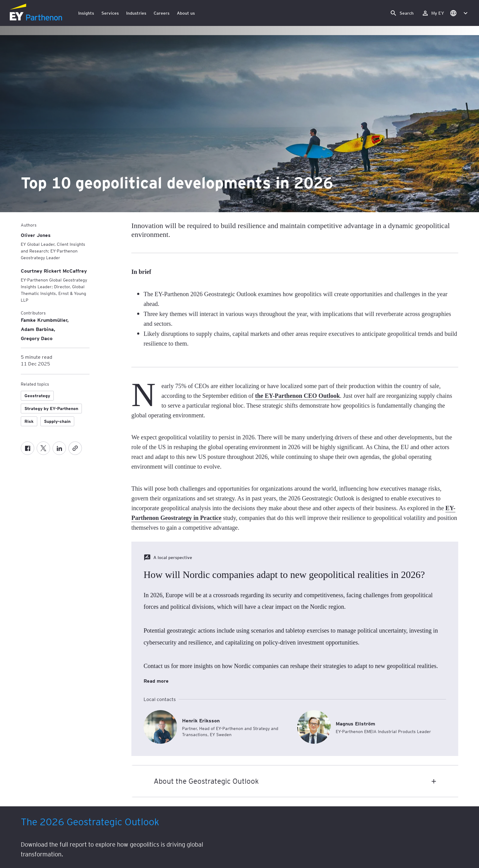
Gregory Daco (37, 338)
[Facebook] (27, 448)
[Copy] (75, 448)
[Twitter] (43, 448)
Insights (86, 13)
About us (186, 13)
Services (110, 13)
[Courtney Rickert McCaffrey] (54, 271)
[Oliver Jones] (36, 235)
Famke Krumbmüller (44, 320)
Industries (136, 13)
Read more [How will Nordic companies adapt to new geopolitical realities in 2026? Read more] (156, 681)
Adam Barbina (37, 329)
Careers (162, 13)
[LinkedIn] (59, 448)
